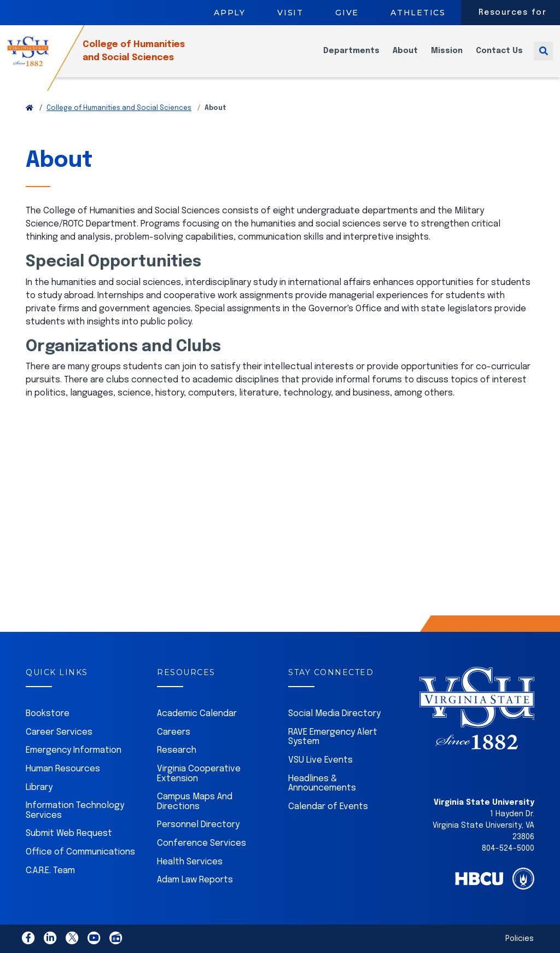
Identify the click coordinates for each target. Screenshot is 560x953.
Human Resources (63, 769)
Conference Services (202, 843)
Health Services (190, 862)
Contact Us (499, 58)
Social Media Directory (334, 714)
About (405, 58)
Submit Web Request (69, 833)
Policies (520, 939)
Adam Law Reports (195, 880)
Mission (447, 58)
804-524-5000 (508, 849)
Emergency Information (74, 750)
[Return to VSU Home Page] (30, 108)
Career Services (59, 732)
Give (347, 13)
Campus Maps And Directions (195, 802)
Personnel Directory (198, 825)
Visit (290, 13)
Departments (351, 58)
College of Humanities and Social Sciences (119, 108)
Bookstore (48, 714)
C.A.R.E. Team (50, 871)
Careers (174, 732)
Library (39, 788)
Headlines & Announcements (322, 784)
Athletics (418, 13)
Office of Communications (80, 852)
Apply (230, 13)
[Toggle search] (543, 58)
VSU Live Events (320, 760)
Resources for (513, 13)
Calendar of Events (328, 807)
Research (177, 750)
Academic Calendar (197, 714)
